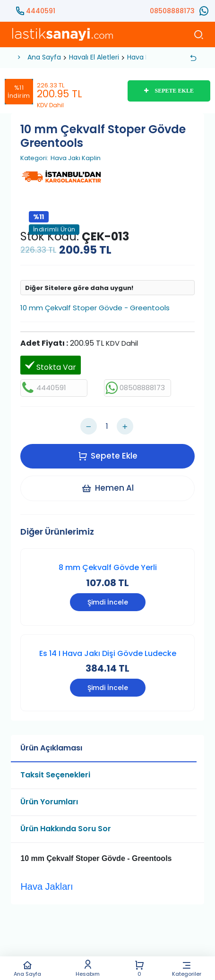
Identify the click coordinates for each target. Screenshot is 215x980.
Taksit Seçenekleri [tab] (55, 775)
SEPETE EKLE (169, 91)
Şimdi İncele (108, 602)
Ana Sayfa (27, 968)
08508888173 (172, 11)
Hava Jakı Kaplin (76, 158)
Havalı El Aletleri (94, 57)
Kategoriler (187, 968)
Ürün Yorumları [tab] (49, 802)
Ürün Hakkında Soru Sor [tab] (66, 829)
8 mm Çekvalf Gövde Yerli (108, 567)
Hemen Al (107, 488)
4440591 (41, 11)
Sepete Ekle (108, 456)
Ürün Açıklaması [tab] (51, 748)
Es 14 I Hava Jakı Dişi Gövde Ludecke (108, 653)
